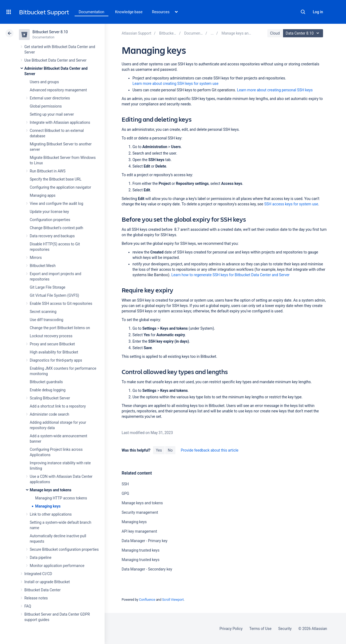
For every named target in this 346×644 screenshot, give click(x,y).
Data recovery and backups (52, 236)
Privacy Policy (231, 629)
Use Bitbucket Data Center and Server (55, 60)
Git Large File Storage (48, 287)
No (170, 450)
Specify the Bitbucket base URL (56, 179)
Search (303, 12)
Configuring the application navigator (60, 187)
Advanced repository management (58, 90)
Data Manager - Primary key (144, 541)
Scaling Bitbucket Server (50, 398)
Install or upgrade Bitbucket (47, 582)
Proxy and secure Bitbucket (52, 344)
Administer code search (49, 414)
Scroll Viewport (173, 600)
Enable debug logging (48, 390)
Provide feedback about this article (210, 450)
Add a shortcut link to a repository (58, 406)
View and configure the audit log (56, 203)
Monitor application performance (57, 566)
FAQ (28, 606)
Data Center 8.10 (304, 33)
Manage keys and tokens (51, 490)
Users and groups (44, 82)
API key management (139, 531)
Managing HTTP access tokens (61, 498)
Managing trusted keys (141, 550)
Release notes (36, 598)
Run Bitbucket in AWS (48, 171)
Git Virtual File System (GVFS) (54, 295)
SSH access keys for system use (291, 204)
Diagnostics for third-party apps (56, 360)
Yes (159, 450)
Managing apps (43, 195)
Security (285, 629)
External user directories (50, 98)
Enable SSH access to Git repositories (61, 303)
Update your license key (49, 212)
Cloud (275, 33)
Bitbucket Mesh (43, 266)
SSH (125, 484)
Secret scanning (43, 312)
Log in (318, 12)
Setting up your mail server (52, 114)
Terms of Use (260, 629)
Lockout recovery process (51, 336)
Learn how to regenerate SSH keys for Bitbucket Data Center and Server (230, 275)
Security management (140, 512)
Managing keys (48, 506)
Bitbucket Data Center (42, 590)
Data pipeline (41, 558)
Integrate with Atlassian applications (60, 122)
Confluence (147, 600)
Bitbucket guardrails (46, 382)
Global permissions (46, 106)
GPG (125, 493)
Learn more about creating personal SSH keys (275, 90)
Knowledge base (129, 12)
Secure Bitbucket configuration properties (64, 549)
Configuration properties (50, 220)
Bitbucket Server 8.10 (50, 32)
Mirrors (36, 258)
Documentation (92, 12)
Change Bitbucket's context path (56, 228)
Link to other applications (51, 514)
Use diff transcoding (46, 320)
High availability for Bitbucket (54, 352)
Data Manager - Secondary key (147, 569)
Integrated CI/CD (38, 574)
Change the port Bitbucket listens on (60, 328)
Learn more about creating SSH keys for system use (175, 84)
